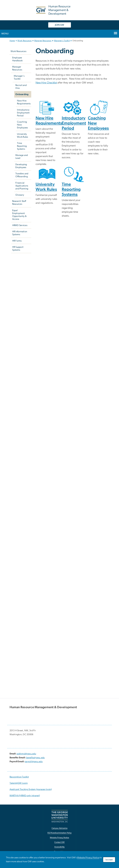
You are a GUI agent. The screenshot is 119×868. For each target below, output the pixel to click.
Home (12, 41)
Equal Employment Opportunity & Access (19, 215)
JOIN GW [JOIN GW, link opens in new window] (60, 25)
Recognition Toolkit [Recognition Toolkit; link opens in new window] (19, 777)
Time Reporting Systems (22, 146)
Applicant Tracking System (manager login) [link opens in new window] (31, 789)
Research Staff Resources (19, 203)
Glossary (20, 195)
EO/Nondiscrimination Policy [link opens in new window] (60, 833)
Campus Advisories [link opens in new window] (60, 828)
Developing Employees (21, 166)
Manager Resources (43, 41)
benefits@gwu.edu (35, 758)
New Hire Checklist (46, 83)
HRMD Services (20, 225)
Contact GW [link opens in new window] (60, 842)
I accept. (109, 860)
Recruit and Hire (21, 87)
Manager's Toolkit (62, 41)
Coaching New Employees (22, 125)
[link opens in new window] (60, 816)
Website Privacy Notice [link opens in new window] (60, 838)
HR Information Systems (20, 233)
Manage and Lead (22, 157)
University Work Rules (23, 135)
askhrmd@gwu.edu (26, 754)
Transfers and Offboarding (22, 175)
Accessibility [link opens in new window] (59, 847)
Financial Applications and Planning (22, 186)
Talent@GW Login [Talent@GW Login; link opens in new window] (19, 783)
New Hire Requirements (24, 102)
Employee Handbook (17, 59)
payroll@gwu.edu (34, 762)
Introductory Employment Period (23, 113)
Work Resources (25, 41)
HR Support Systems (18, 248)
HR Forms (17, 241)
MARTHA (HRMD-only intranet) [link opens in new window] (25, 796)
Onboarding (22, 94)
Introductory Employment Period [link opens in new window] (74, 123)
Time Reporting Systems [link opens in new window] (71, 189)
